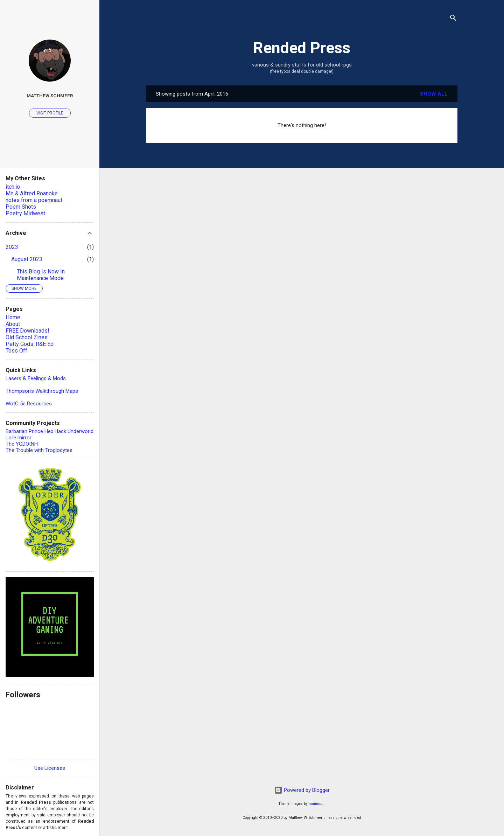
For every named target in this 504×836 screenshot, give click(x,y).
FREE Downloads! (27, 331)
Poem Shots (21, 207)
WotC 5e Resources (29, 404)
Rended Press (302, 48)
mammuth (317, 804)
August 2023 (27, 259)
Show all (434, 94)
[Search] (453, 19)
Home (13, 317)
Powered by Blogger (302, 790)
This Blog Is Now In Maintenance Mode (41, 275)
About (13, 324)
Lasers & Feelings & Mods (36, 378)
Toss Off (16, 351)
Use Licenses (50, 768)
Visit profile (50, 113)
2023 (12, 247)
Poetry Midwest (25, 213)
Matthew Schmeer (50, 96)
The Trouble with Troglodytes (39, 450)
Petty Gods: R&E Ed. (30, 344)
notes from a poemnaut (34, 200)
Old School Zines (27, 337)
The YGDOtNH (22, 444)
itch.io (13, 187)
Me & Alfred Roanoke (32, 193)
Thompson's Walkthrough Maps (42, 391)
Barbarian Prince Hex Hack (36, 431)
